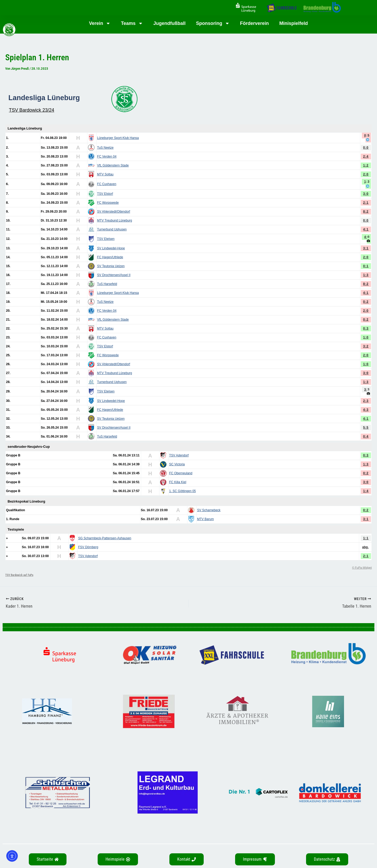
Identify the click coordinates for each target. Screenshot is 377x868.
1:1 (366, 538)
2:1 (366, 203)
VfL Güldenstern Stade (113, 165)
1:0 (366, 337)
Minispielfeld (294, 23)
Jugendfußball (170, 23)
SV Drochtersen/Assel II (114, 275)
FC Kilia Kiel (178, 482)
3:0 (366, 194)
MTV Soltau (105, 174)
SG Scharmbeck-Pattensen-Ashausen (105, 538)
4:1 (366, 229)
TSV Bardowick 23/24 (32, 110)
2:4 (366, 157)
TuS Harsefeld (107, 284)
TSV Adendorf (179, 455)
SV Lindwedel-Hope (111, 248)
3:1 (366, 248)
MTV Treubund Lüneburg (115, 220)
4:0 (367, 237)
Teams (132, 23)
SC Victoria (177, 464)
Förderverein (254, 23)
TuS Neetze (105, 148)
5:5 (366, 428)
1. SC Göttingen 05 (182, 491)
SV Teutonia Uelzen (111, 266)
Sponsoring (213, 23)
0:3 (366, 328)
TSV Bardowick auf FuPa (19, 575)
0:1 (366, 266)
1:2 (366, 165)
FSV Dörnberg (88, 547)
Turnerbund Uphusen (112, 229)
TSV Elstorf (105, 194)
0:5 (367, 136)
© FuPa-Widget (362, 568)
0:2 (366, 302)
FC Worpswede (108, 203)
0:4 (366, 436)
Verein (100, 23)
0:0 (366, 148)
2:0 (366, 174)
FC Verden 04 (107, 157)
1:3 (367, 182)
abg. (365, 547)
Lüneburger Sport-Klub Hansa (118, 138)
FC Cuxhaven (107, 184)
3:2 (366, 346)
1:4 (366, 491)
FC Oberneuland (181, 473)
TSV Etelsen (106, 239)
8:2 (366, 212)
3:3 (367, 390)
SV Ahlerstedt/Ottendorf (114, 212)
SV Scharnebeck (209, 510)
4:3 (366, 410)
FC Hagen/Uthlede (110, 257)
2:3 (366, 401)
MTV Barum (206, 519)
